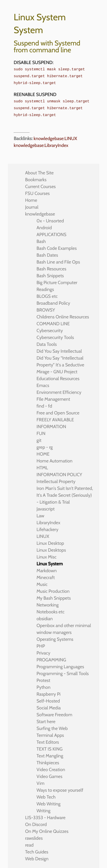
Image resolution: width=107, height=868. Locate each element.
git (39, 440)
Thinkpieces (48, 763)
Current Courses (40, 186)
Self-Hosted (48, 701)
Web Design (37, 859)
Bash (41, 241)
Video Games (50, 776)
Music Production (53, 591)
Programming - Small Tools (63, 674)
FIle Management (53, 399)
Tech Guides (37, 852)
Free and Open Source (58, 413)
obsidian (45, 619)
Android (44, 228)
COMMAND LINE (53, 324)
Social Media (49, 708)
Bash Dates (47, 255)
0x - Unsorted (50, 221)
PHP (41, 646)
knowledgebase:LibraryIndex (41, 145)
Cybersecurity (50, 331)
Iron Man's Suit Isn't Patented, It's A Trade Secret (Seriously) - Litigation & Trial (65, 495)
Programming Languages (60, 667)
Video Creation (51, 770)
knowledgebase (40, 214)
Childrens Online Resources (63, 317)
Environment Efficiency (59, 392)
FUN (41, 433)
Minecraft (46, 577)
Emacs (43, 385)
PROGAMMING (51, 660)
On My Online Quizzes (47, 831)
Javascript (46, 509)
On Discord (36, 824)
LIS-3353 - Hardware (45, 818)
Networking (48, 605)
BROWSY (46, 310)
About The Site (39, 173)
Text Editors (48, 742)
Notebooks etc (51, 612)
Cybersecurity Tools (55, 337)
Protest (43, 680)
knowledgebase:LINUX (55, 138)
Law (40, 516)
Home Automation (54, 461)
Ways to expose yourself (60, 790)
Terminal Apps (50, 735)
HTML (42, 468)
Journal (32, 207)
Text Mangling (50, 756)
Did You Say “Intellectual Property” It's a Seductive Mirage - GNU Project (60, 365)
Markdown (47, 571)
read (29, 845)
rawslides (34, 838)
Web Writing (49, 804)
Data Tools (47, 344)
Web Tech (46, 797)
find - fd (44, 406)
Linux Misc (47, 557)
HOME (43, 454)
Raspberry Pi (49, 694)
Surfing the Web (52, 728)
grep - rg (45, 447)
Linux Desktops (51, 550)
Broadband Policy (53, 303)
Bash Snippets (50, 276)
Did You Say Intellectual (59, 351)
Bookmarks (36, 180)
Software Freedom (54, 715)
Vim (41, 783)
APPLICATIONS (52, 235)
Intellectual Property (56, 481)
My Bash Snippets (54, 598)
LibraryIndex (48, 523)
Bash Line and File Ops (58, 262)
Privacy (43, 653)
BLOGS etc (47, 296)
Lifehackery (48, 529)
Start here (46, 722)
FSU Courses (37, 193)
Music (42, 584)
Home (31, 200)
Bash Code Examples (57, 248)
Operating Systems (55, 639)
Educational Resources (58, 379)
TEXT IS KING (50, 749)
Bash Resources (51, 269)
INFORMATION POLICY (59, 475)
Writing (44, 811)
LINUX (43, 536)
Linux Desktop (50, 543)
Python (44, 687)
